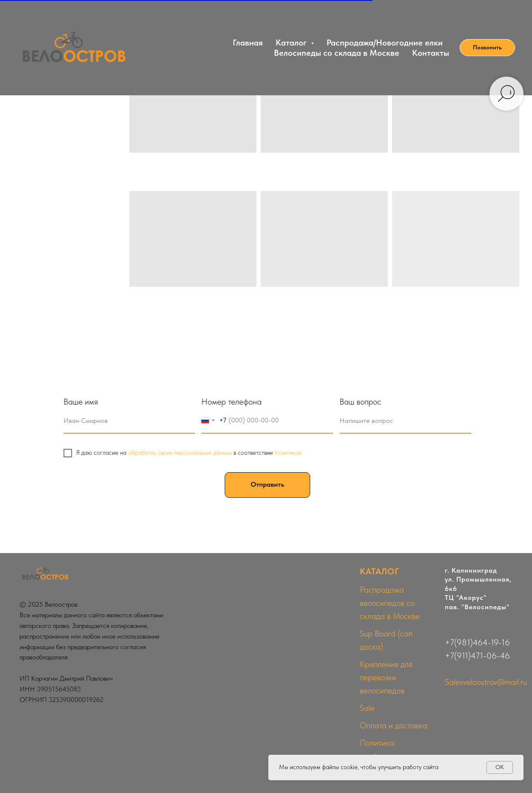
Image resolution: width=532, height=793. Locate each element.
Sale (367, 708)
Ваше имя (84, 402)
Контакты (431, 53)
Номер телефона (235, 402)
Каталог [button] (292, 43)
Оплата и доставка (394, 725)
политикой (291, 453)
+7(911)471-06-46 (477, 656)
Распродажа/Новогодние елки (385, 43)
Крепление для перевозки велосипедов (386, 677)
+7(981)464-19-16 (477, 642)
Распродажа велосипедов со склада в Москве (390, 603)
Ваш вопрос (364, 402)
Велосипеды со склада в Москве (337, 53)
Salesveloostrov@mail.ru (486, 682)
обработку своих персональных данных (183, 453)
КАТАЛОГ (380, 571)
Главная (248, 43)
